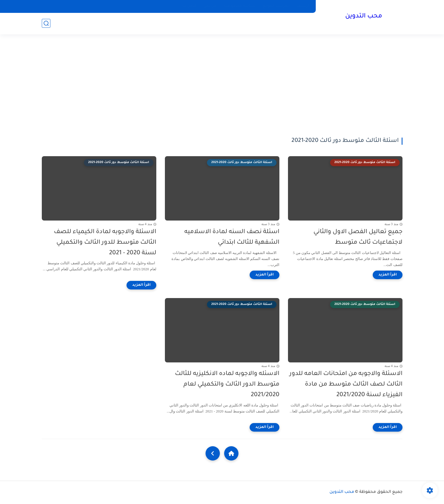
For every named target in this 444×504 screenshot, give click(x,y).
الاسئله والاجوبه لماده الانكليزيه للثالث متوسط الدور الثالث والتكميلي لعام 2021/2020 (227, 385)
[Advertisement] (222, 86)
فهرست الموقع (276, 6)
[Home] (231, 453)
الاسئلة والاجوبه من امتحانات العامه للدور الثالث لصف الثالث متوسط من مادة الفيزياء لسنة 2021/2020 (346, 385)
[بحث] (46, 23)
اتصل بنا (189, 6)
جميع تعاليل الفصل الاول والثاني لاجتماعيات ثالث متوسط (358, 237)
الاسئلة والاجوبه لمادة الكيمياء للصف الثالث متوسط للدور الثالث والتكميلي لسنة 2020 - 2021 (105, 243)
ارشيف (303, 6)
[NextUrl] (213, 453)
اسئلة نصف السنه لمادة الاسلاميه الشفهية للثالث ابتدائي (232, 237)
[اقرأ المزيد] (388, 275)
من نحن (210, 6)
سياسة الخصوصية (239, 6)
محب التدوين (364, 17)
